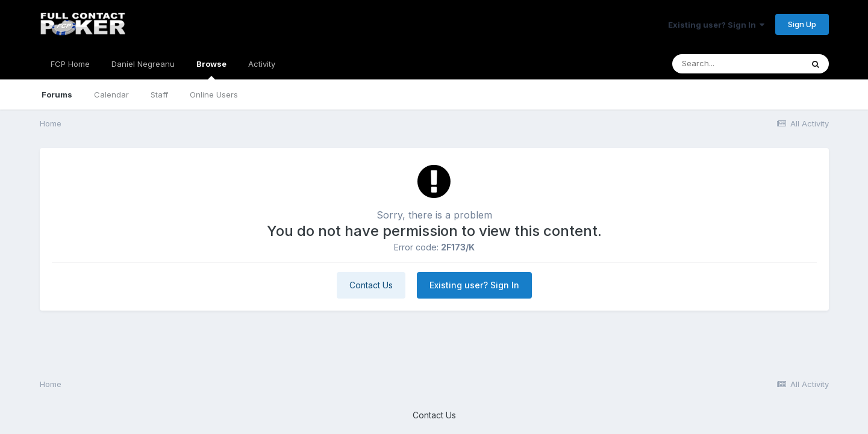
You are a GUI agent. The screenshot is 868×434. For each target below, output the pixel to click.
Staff (159, 95)
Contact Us (371, 285)
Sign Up (802, 24)
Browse (211, 69)
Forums (57, 95)
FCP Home (70, 64)
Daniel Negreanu (143, 64)
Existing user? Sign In (716, 25)
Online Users (214, 95)
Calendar (111, 95)
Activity (262, 64)
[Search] (737, 64)
